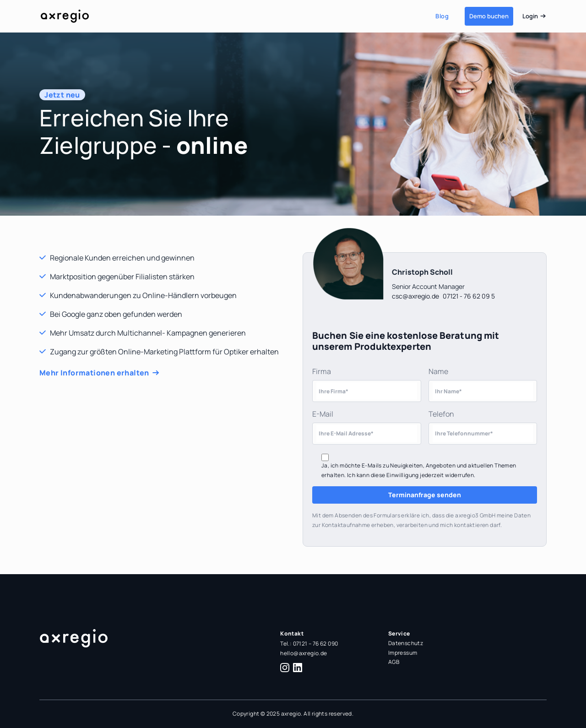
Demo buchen (489, 16)
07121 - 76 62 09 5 (469, 296)
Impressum (403, 653)
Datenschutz (406, 643)
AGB (394, 662)
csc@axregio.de (415, 296)
